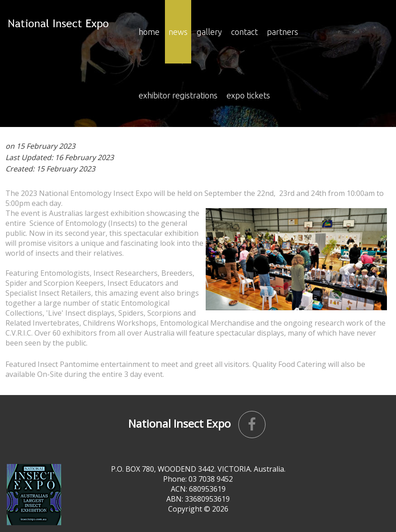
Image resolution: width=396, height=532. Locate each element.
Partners (283, 32)
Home (149, 32)
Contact (244, 32)
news (178, 32)
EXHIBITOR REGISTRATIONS (178, 95)
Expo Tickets (248, 95)
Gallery (209, 32)
